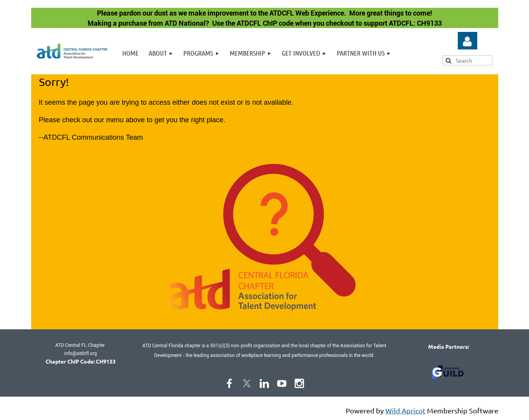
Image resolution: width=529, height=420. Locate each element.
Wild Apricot (405, 410)
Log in (467, 42)
